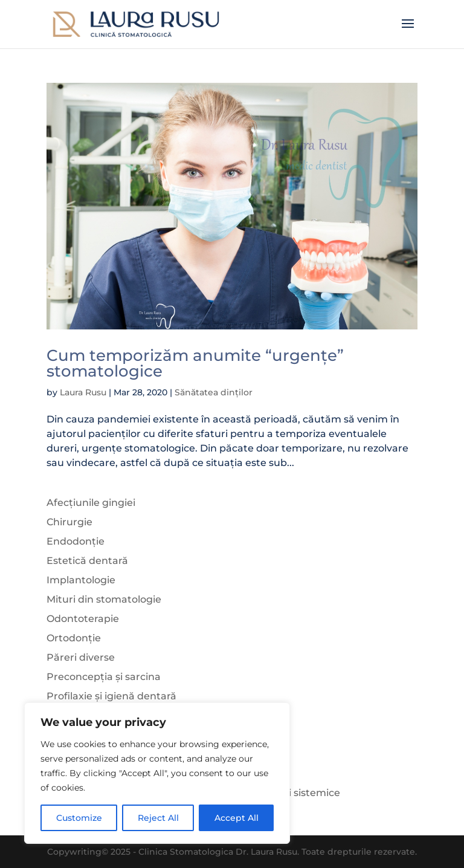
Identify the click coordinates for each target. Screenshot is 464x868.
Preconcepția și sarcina (104, 677)
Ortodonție (74, 638)
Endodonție (76, 541)
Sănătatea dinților (214, 392)
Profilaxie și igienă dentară (111, 696)
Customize (79, 818)
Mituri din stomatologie (104, 599)
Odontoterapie (83, 619)
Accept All (237, 818)
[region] (157, 773)
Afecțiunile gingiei (91, 503)
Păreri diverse (81, 657)
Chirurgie (69, 522)
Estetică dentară (87, 561)
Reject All (158, 818)
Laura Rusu (83, 392)
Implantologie (81, 580)
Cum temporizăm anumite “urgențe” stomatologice (195, 363)
